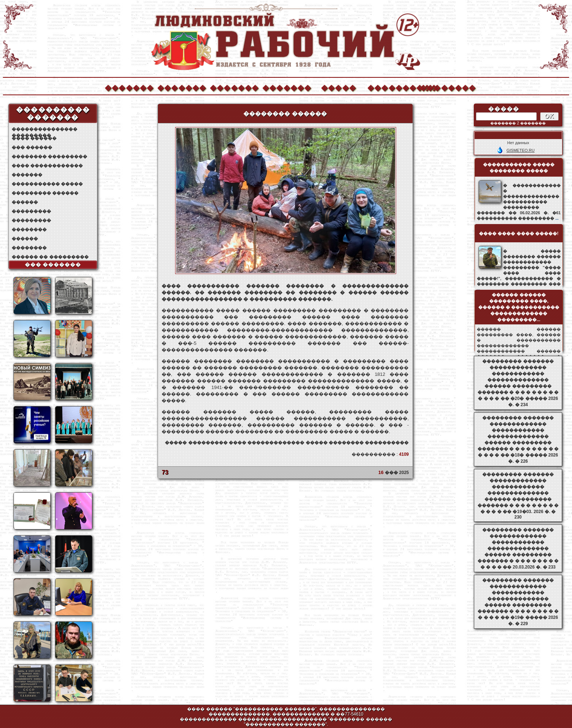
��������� (31, 211)
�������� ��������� (49, 157)
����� (339, 87)
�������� (444, 87)
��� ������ (32, 147)
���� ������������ (47, 166)
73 (165, 472)
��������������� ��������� (45, 129)
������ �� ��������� (50, 257)
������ (25, 202)
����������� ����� (47, 184)
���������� (391, 87)
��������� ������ (45, 193)
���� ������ (34, 138)
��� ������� (53, 265)
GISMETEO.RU (520, 150)
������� (129, 87)
